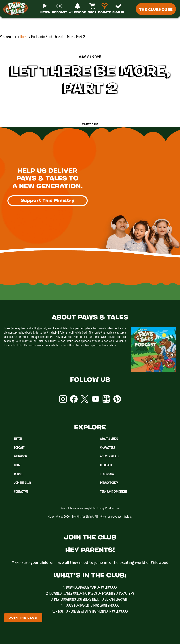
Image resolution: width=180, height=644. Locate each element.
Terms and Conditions (114, 492)
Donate (18, 474)
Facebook (74, 399)
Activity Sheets (110, 457)
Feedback (106, 465)
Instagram (63, 399)
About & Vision (109, 439)
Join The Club (22, 483)
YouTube (96, 399)
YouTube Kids (106, 399)
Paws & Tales (16, 12)
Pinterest (117, 399)
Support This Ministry (48, 201)
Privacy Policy (109, 483)
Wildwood (20, 457)
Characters (107, 448)
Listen (18, 439)
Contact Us (21, 492)
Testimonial (107, 474)
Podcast (19, 448)
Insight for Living (83, 517)
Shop (17, 465)
